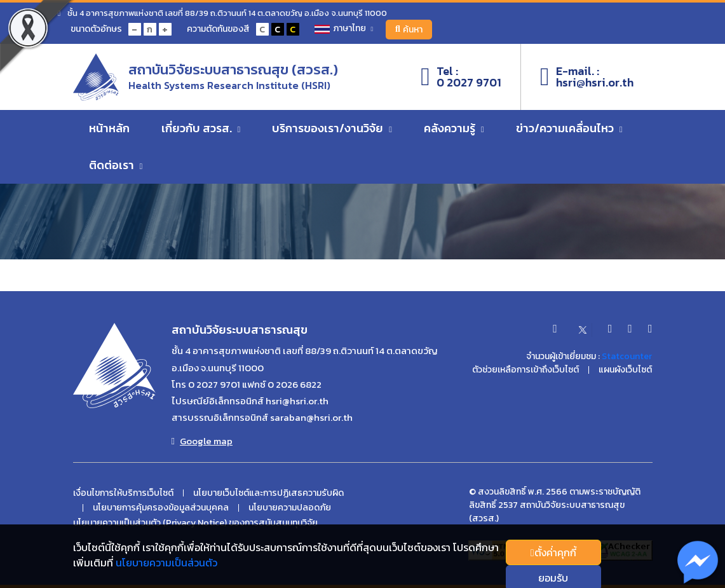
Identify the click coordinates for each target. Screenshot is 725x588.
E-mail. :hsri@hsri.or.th (587, 77)
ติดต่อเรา (116, 165)
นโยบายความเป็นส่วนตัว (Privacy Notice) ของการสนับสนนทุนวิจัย (195, 523)
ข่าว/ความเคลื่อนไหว (569, 128)
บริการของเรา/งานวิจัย (332, 128)
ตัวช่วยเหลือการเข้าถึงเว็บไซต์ (525, 370)
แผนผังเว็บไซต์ (625, 370)
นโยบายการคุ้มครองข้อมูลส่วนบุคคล (161, 508)
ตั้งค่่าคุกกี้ (553, 552)
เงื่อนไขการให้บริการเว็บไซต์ (123, 493)
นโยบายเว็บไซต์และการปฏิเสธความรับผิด (268, 493)
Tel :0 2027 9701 (461, 77)
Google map (202, 441)
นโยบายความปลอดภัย (290, 508)
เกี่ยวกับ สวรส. (201, 128)
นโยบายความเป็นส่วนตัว (166, 563)
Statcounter (627, 356)
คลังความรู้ (454, 128)
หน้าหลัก (109, 128)
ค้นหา (409, 30)
